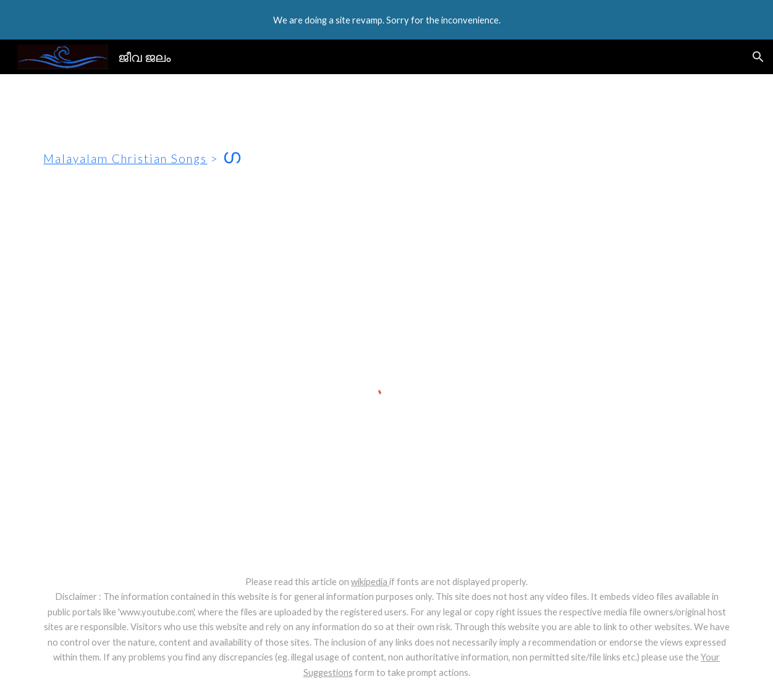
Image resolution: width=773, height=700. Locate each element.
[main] (386, 149)
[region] (386, 20)
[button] (758, 57)
